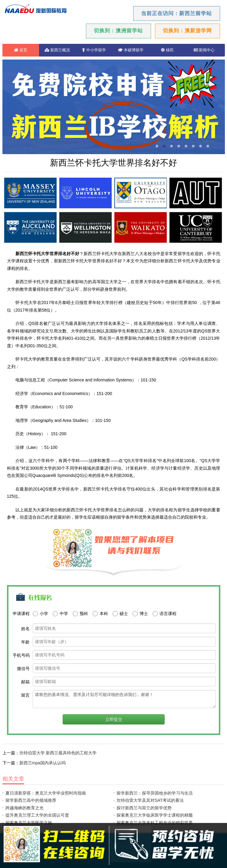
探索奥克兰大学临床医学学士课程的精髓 (155, 815)
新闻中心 (204, 50)
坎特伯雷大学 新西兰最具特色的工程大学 (58, 753)
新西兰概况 (57, 50)
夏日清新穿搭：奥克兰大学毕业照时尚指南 (46, 793)
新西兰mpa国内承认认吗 (43, 763)
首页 (21, 50)
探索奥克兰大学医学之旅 (29, 823)
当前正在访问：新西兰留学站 (176, 13)
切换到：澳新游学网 (187, 31)
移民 (167, 50)
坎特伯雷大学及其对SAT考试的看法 (150, 800)
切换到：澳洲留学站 (118, 31)
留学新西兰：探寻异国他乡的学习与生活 (155, 793)
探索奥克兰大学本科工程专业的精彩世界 (155, 823)
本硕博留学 (131, 50)
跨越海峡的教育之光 (25, 808)
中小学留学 (94, 50)
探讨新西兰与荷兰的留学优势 (144, 808)
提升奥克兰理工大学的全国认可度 (37, 815)
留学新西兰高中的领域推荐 (31, 800)
